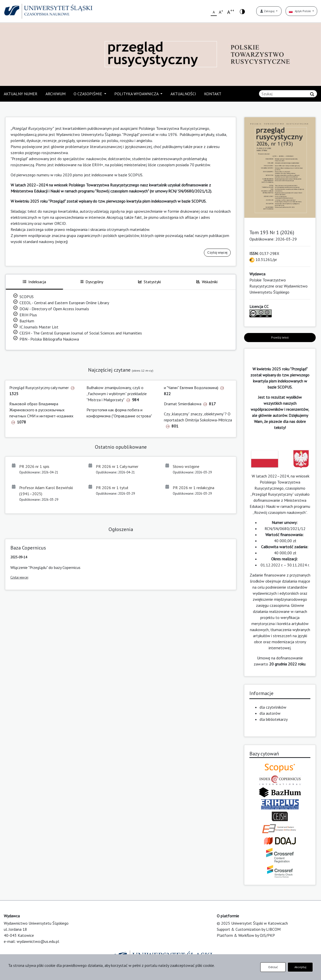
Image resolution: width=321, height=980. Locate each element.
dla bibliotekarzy (274, 719)
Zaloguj (268, 11)
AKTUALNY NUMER (21, 94)
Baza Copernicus (28, 548)
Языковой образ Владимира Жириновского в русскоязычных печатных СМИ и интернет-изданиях (41, 410)
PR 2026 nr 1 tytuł (112, 488)
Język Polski (300, 11)
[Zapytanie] (288, 94)
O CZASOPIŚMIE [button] (88, 94)
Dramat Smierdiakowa (183, 404)
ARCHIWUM (56, 94)
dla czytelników (273, 707)
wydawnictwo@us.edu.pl (38, 941)
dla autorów (270, 713)
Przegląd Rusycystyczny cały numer (39, 388)
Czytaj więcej (217, 253)
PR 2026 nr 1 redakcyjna (194, 488)
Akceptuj (300, 967)
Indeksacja (34, 282)
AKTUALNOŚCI (183, 94)
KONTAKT (213, 94)
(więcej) (61, 242)
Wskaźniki (207, 282)
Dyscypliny (92, 282)
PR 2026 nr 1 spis (34, 466)
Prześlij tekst (280, 337)
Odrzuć (273, 967)
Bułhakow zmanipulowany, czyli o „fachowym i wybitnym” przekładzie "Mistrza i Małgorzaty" (117, 394)
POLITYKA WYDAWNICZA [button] (137, 94)
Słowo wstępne (186, 466)
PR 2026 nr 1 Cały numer (117, 466)
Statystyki (149, 282)
